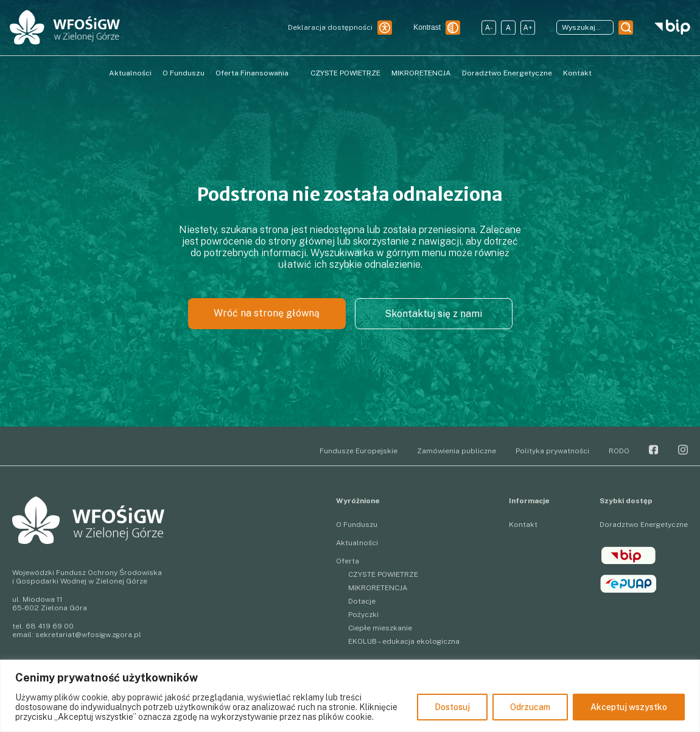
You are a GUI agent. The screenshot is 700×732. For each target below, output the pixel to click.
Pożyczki (363, 615)
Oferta (348, 561)
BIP (628, 556)
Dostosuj (452, 707)
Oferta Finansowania (252, 73)
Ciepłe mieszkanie (380, 628)
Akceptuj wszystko (629, 707)
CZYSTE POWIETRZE (345, 73)
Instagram (683, 450)
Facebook (654, 450)
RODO (619, 451)
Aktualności (130, 73)
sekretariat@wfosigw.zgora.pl (88, 635)
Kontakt (577, 73)
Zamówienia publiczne (457, 451)
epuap (628, 584)
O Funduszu (184, 73)
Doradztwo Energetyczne (507, 73)
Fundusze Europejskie (359, 451)
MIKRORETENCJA (421, 73)
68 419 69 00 (50, 626)
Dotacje (362, 601)
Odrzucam (530, 707)
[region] (350, 696)
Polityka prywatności (552, 451)
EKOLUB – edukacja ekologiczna (404, 641)
